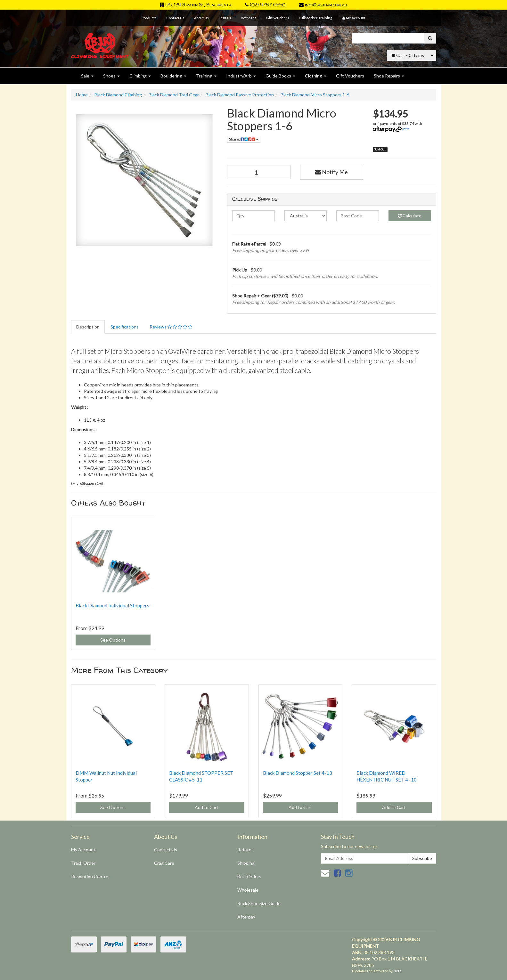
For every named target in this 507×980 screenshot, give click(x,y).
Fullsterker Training (315, 18)
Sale (87, 76)
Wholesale (248, 890)
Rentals (225, 18)
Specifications (125, 327)
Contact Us (175, 18)
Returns (245, 850)
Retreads (249, 18)
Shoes (111, 76)
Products (149, 18)
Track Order (83, 863)
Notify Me (331, 172)
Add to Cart (207, 807)
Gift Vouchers (278, 18)
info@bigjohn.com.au (323, 5)
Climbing (140, 76)
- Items (408, 55)
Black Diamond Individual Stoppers (112, 605)
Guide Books (280, 76)
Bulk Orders (249, 876)
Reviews (171, 327)
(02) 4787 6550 (265, 5)
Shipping (246, 863)
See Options (113, 640)
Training (206, 76)
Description (88, 327)
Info (406, 129)
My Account (83, 850)
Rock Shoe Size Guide (259, 903)
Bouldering (173, 76)
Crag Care (164, 863)
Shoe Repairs (389, 76)
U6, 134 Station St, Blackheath (196, 5)
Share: (244, 139)
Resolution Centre (90, 876)
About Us (201, 18)
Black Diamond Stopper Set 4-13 (298, 773)
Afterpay (246, 917)
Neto (397, 971)
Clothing (316, 76)
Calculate (410, 216)
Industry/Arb (241, 76)
